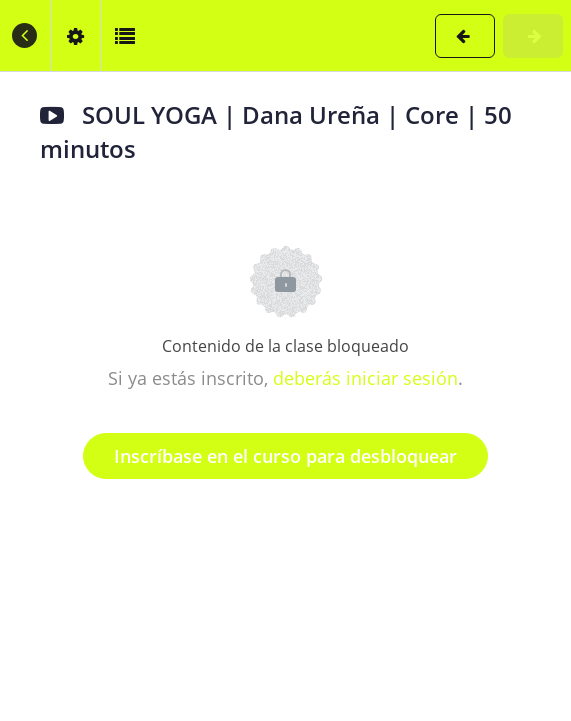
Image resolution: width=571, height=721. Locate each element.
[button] (25, 35)
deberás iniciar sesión (365, 378)
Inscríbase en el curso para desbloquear (285, 456)
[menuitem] (75, 35)
